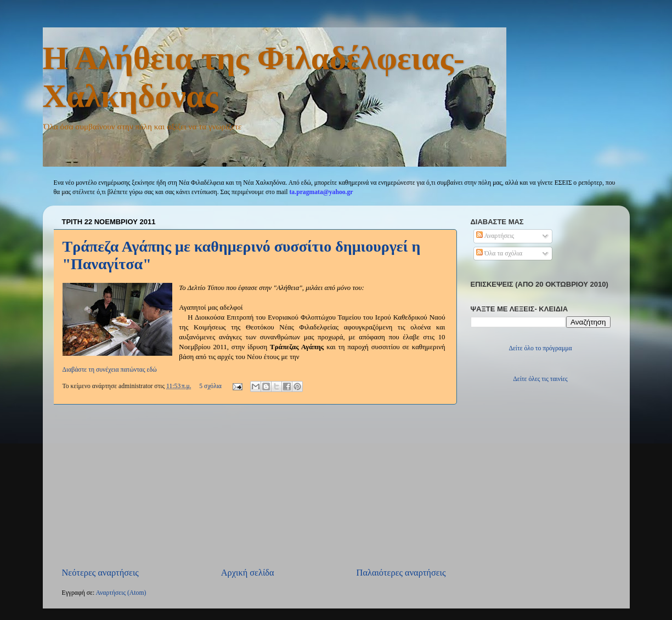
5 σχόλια (210, 386)
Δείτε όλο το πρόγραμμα (540, 348)
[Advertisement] (254, 486)
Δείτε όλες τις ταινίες (540, 379)
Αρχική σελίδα (248, 573)
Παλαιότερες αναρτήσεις (401, 573)
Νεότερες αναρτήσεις (100, 573)
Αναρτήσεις (495, 236)
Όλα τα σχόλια (499, 254)
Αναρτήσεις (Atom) (121, 593)
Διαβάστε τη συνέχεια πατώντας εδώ (110, 370)
